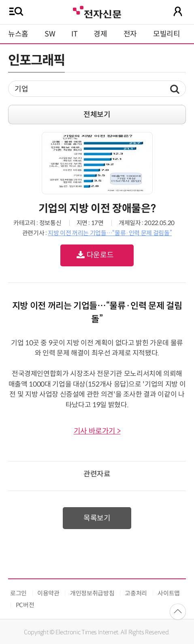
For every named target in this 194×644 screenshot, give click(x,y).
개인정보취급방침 (92, 593)
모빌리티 (167, 34)
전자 (130, 34)
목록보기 (97, 518)
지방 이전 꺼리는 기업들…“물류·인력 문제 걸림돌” (110, 233)
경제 (100, 34)
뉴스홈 (18, 34)
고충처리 (136, 593)
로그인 (18, 593)
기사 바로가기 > (97, 431)
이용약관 (48, 593)
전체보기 (97, 115)
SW (50, 34)
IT (74, 34)
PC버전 (25, 605)
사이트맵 (169, 593)
